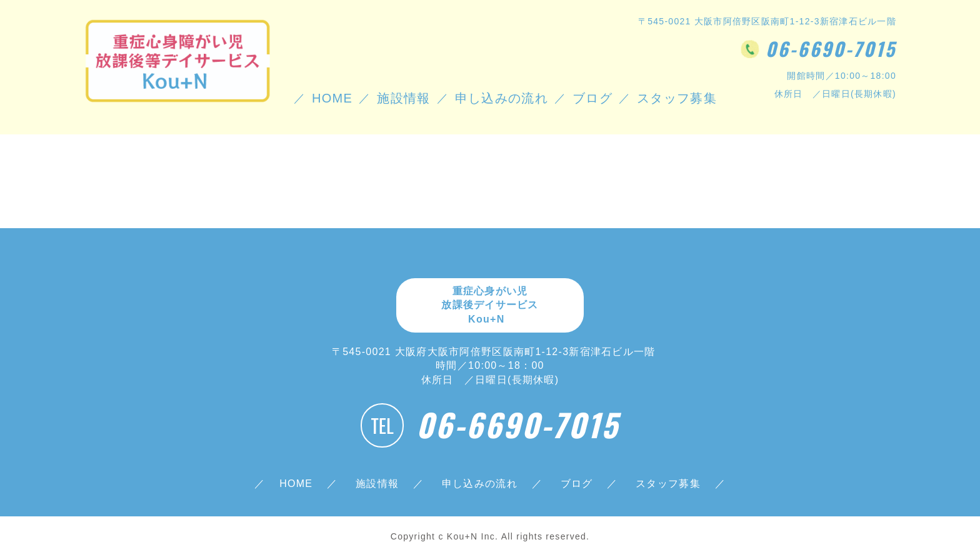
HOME (332, 98)
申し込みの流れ (502, 98)
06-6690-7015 (831, 48)
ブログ (592, 98)
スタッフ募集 (668, 484)
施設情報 (403, 98)
